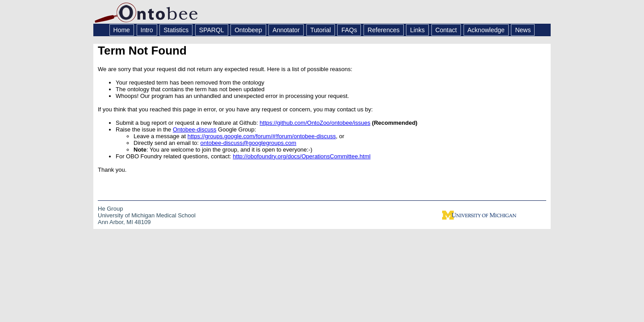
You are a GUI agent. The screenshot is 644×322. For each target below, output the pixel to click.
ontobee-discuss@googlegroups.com (249, 143)
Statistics (176, 30)
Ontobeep (248, 30)
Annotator (286, 30)
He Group (110, 209)
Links (417, 30)
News (523, 30)
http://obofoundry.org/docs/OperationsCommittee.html (301, 156)
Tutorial (321, 30)
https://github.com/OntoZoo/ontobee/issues (315, 123)
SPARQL (212, 30)
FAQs (349, 30)
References (384, 30)
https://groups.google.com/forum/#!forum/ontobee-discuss (262, 136)
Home (122, 30)
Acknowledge (486, 30)
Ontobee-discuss (195, 129)
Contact (446, 30)
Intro (147, 30)
